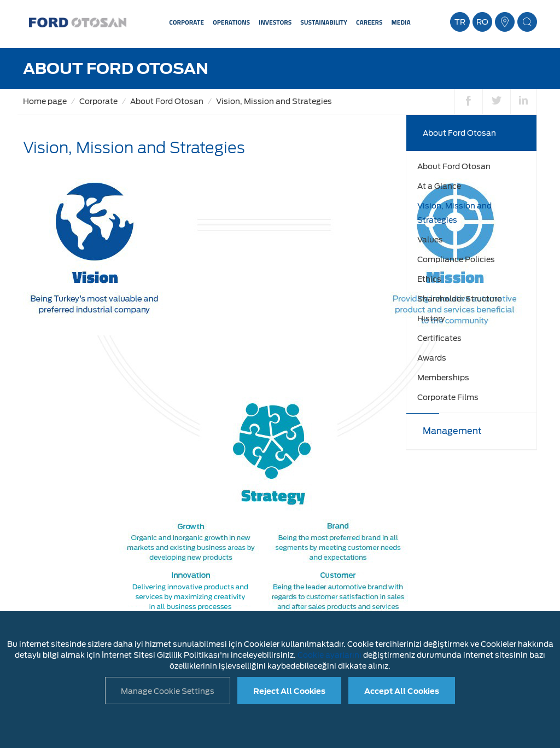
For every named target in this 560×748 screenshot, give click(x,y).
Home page (45, 101)
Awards (432, 358)
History (431, 318)
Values (430, 240)
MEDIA (401, 22)
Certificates (439, 338)
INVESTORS (275, 22)
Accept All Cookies (402, 691)
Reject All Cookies (289, 691)
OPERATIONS (231, 22)
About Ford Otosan (167, 101)
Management (452, 431)
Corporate (98, 101)
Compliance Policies (456, 259)
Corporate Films (448, 397)
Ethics (429, 279)
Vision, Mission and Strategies (274, 101)
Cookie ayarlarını (329, 655)
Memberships (443, 378)
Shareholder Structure (459, 299)
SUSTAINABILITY (324, 22)
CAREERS (369, 22)
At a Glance (439, 186)
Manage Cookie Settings (168, 691)
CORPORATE (186, 22)
